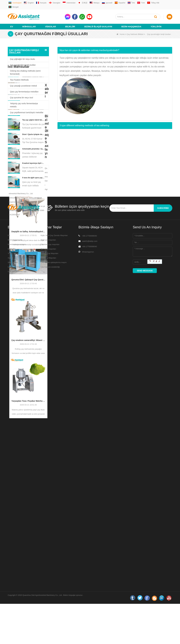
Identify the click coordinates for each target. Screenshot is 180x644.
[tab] (115, 46)
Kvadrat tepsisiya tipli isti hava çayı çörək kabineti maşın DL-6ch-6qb (34, 215)
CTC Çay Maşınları (48, 610)
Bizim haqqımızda (131, 22)
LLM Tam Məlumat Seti (17, 623)
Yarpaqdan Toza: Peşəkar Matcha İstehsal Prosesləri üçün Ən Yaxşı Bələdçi (28, 470)
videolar (50, 22)
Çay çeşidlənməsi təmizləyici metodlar (27, 108)
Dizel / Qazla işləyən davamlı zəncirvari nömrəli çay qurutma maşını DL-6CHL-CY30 (34, 186)
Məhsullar (29, 22)
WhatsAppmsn (88, 604)
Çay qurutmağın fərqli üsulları (23, 60)
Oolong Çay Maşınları (49, 605)
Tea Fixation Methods (19, 75)
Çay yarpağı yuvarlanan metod (23, 81)
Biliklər (70, 22)
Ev (12, 22)
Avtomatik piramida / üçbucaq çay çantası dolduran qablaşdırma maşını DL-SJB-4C (34, 201)
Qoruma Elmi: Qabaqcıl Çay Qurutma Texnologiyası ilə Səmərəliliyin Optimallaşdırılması (28, 349)
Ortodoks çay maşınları (50, 596)
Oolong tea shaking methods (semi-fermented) (26, 68)
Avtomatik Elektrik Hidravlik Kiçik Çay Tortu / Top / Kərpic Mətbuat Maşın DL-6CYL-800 (34, 129)
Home (121, 30)
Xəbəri (10, 610)
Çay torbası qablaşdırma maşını (54, 614)
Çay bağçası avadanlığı (50, 619)
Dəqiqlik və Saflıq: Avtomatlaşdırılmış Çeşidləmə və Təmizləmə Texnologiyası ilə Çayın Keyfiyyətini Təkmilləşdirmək (28, 301)
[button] (115, 46)
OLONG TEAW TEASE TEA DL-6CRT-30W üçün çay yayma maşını (34, 143)
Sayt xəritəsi (13, 614)
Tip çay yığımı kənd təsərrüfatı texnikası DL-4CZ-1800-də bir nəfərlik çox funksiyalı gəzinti (34, 172)
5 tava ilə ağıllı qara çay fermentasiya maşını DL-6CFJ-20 (34, 230)
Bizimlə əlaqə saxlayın (98, 22)
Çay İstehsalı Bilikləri (135, 30)
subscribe (163, 560)
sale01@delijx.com (90, 593)
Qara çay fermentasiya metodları (24, 87)
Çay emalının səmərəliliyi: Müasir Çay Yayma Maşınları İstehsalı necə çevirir (28, 409)
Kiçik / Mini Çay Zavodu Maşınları (54, 587)
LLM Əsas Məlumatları (17, 619)
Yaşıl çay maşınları (48, 592)
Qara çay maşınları (48, 601)
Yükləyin (156, 22)
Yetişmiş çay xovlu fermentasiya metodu (24, 101)
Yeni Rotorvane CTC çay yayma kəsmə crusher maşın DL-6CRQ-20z (34, 157)
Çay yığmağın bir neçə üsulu (22, 55)
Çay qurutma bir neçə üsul (22, 93)
